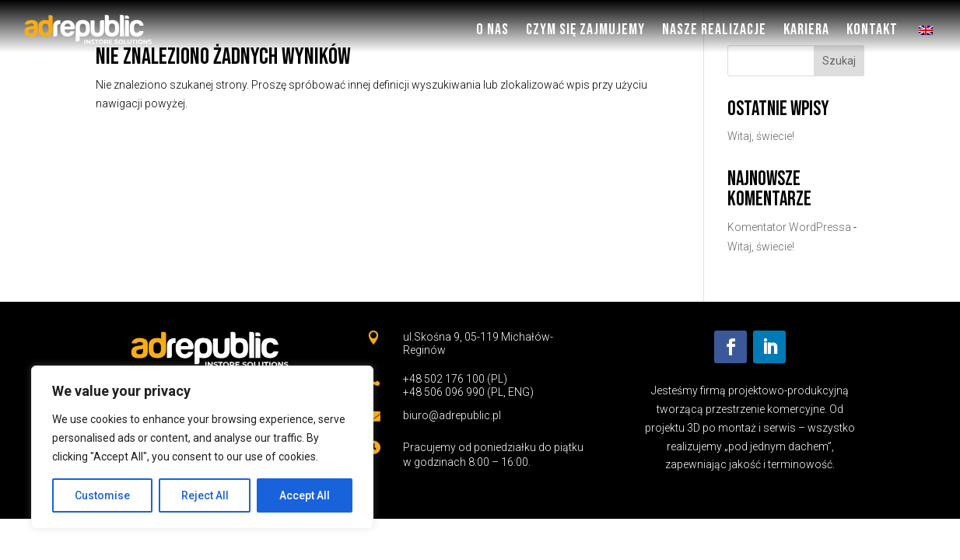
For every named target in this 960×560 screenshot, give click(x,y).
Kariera (806, 30)
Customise (102, 495)
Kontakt (872, 30)
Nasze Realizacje (714, 30)
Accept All (305, 495)
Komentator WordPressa (789, 227)
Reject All (205, 495)
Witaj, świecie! (761, 136)
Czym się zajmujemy (585, 30)
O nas (492, 30)
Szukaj (839, 61)
